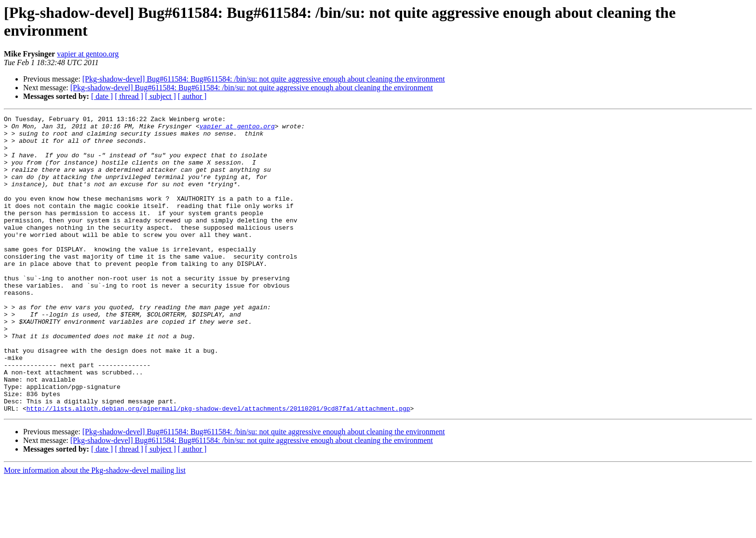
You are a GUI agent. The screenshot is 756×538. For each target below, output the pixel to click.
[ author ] (192, 96)
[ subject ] (161, 96)
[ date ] (102, 96)
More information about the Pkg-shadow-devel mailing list (95, 530)
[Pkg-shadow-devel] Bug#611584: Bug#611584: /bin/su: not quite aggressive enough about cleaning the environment (264, 79)
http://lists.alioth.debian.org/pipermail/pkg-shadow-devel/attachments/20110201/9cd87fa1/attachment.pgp (218, 468)
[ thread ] (129, 96)
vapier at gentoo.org (88, 54)
